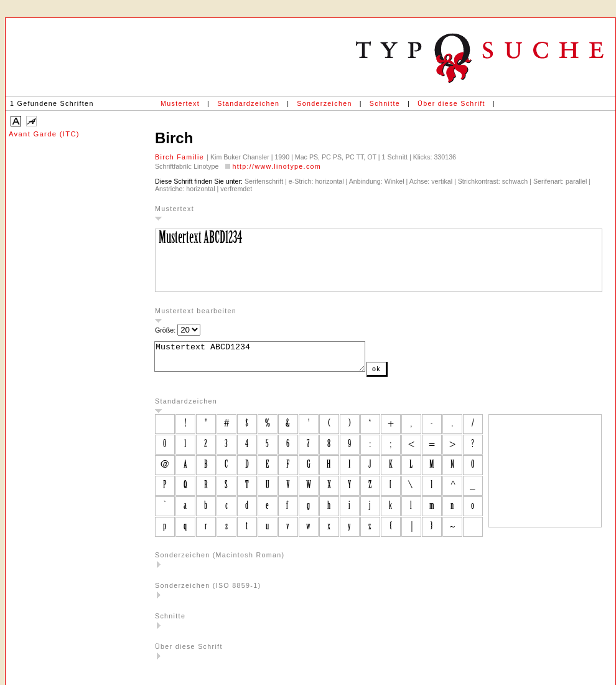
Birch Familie (181, 157)
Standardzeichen (248, 103)
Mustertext (180, 103)
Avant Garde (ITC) (44, 134)
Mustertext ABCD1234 (272, 359)
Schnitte (385, 103)
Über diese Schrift (451, 103)
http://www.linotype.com (277, 166)
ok (401, 374)
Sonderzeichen (324, 103)
